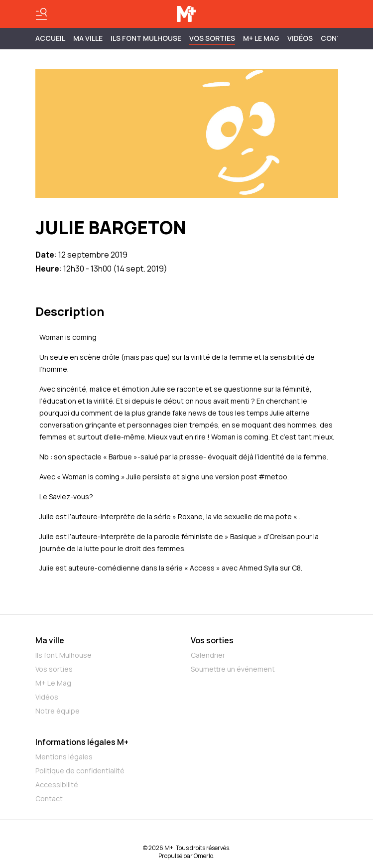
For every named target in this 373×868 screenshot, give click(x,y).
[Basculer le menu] (41, 14)
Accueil (50, 38)
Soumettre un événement (233, 669)
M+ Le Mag (261, 38)
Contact (49, 798)
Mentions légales (64, 757)
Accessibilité (57, 785)
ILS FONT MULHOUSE (146, 38)
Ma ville (50, 640)
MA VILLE (88, 38)
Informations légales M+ (82, 742)
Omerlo (203, 856)
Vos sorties (212, 38)
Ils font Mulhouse (63, 655)
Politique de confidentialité (80, 771)
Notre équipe (58, 711)
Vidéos (300, 38)
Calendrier (208, 655)
